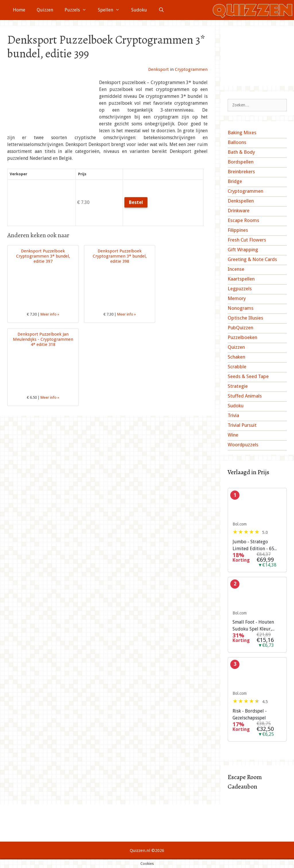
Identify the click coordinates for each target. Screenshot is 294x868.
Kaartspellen (241, 279)
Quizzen (45, 10)
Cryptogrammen (191, 69)
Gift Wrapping (243, 250)
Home (19, 10)
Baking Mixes (242, 133)
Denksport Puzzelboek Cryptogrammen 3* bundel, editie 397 (43, 256)
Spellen (112, 10)
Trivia (233, 415)
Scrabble (237, 367)
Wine (233, 435)
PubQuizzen (240, 328)
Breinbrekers (241, 172)
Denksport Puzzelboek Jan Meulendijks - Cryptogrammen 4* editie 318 (43, 339)
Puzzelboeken (242, 337)
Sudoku (139, 10)
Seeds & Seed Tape (248, 376)
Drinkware (239, 211)
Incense (236, 269)
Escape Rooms (243, 220)
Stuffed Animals (245, 396)
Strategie (238, 386)
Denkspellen (241, 201)
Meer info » (50, 314)
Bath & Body (241, 152)
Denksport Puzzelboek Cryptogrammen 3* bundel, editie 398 (120, 256)
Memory (237, 298)
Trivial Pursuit (242, 425)
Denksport (158, 69)
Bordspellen (241, 162)
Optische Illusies (245, 318)
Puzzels (78, 10)
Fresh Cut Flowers (247, 240)
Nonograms (241, 308)
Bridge (235, 181)
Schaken (236, 357)
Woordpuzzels (243, 445)
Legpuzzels (240, 289)
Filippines (238, 230)
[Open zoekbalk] (161, 10)
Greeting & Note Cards (252, 259)
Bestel (136, 202)
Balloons (237, 142)
